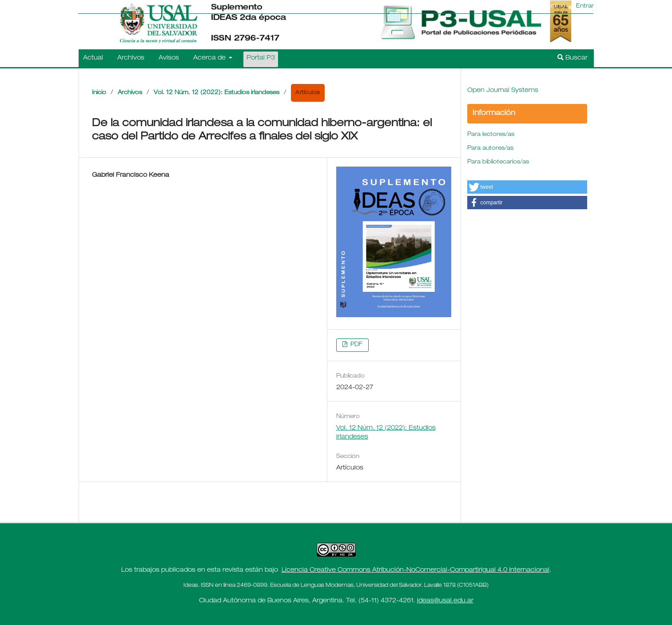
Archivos (131, 58)
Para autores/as (490, 149)
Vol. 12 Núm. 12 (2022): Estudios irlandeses (217, 93)
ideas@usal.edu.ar (445, 601)
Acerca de (210, 58)
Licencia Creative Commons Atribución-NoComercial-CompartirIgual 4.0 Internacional (416, 570)
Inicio (99, 93)
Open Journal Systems (503, 91)
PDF (356, 345)
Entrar (585, 6)
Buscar (573, 58)
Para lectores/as (491, 135)
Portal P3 (261, 58)
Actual (93, 58)
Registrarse (549, 6)
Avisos (169, 58)
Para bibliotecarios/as (498, 162)
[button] (527, 187)
